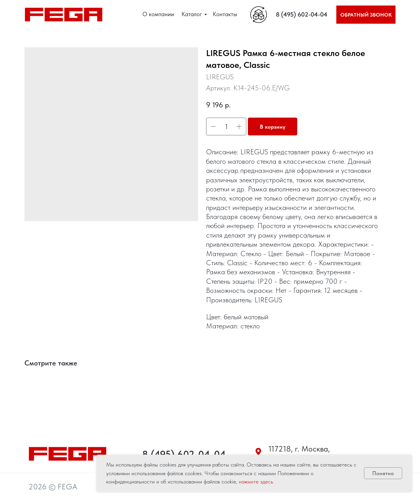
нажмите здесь (256, 482)
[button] (366, 15)
